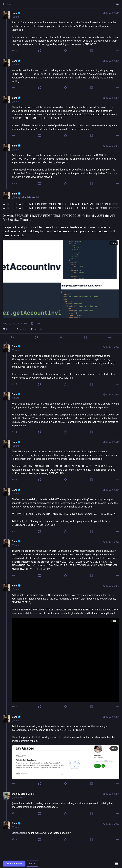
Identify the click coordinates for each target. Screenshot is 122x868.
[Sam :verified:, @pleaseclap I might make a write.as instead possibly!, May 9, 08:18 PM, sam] (61, 832)
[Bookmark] (91, 51)
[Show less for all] (118, 4)
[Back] (57, 4)
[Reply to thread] (15, 88)
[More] (117, 51)
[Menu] (116, 864)
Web (39, 323)
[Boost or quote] (40, 51)
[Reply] (15, 51)
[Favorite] (65, 51)
